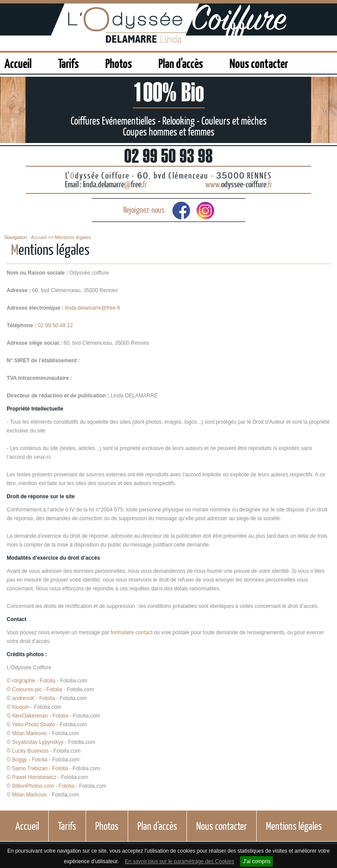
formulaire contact (131, 632)
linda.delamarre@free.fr (93, 308)
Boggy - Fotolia (30, 760)
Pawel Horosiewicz (34, 777)
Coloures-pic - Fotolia (37, 689)
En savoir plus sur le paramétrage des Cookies (180, 861)
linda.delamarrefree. (115, 184)
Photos (119, 63)
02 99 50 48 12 (55, 325)
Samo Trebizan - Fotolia (40, 768)
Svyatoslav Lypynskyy (38, 742)
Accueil (18, 63)
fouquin (21, 707)
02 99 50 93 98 (168, 156)
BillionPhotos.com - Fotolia (43, 786)
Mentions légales (73, 237)
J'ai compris (256, 861)
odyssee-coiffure (239, 184)
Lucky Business (30, 751)
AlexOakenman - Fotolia (40, 716)
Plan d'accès (181, 63)
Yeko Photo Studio (33, 725)
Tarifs (68, 63)
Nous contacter (259, 63)
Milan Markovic (30, 733)
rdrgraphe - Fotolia (34, 681)
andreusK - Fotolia (34, 698)
